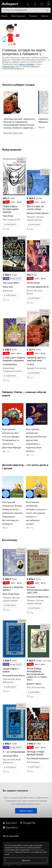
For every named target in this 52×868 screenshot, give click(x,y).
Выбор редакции (12, 150)
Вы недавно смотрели (15, 791)
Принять (26, 860)
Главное (33, 16)
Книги (4, 16)
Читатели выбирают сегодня (18, 85)
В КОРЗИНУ (10, 224)
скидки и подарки (26, 64)
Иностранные (18, 16)
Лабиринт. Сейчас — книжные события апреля (24, 394)
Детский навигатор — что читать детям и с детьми (25, 467)
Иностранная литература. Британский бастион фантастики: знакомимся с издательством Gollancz (36, 440)
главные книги (8, 66)
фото (21, 162)
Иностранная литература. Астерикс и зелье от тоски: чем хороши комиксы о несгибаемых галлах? (36, 513)
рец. (20, 159)
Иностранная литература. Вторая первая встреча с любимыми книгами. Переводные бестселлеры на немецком (13, 513)
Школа (45, 16)
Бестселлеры (10, 540)
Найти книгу (26, 811)
